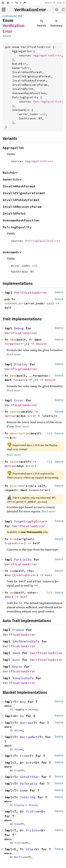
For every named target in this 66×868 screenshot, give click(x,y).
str (14, 437)
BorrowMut (29, 737)
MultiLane (21, 857)
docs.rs (48, 3)
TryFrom (32, 811)
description (20, 433)
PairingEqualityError (43, 241)
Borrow (26, 723)
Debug (19, 328)
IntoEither (30, 777)
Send (16, 653)
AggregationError (47, 55)
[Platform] (18, 3)
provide (16, 486)
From (18, 521)
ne (12, 592)
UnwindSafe (24, 678)
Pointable (29, 784)
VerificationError (30, 10)
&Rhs (8, 597)
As (22, 716)
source (15, 412)
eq (12, 571)
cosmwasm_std (12, 16)
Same (24, 790)
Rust (59, 3)
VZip (30, 849)
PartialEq (23, 560)
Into (30, 763)
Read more (14, 354)
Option (10, 416)
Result (42, 344)
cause (14, 462)
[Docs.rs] (3, 3)
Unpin (17, 667)
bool (49, 575)
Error (19, 400)
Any (23, 702)
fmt (12, 340)
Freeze (18, 630)
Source (7, 36)
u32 (43, 114)
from (13, 539)
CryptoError (34, 521)
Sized (33, 710)
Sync (16, 660)
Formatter (12, 344)
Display (21, 364)
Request (35, 490)
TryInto (32, 830)
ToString (28, 797)
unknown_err (14, 303)
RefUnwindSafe (27, 641)
